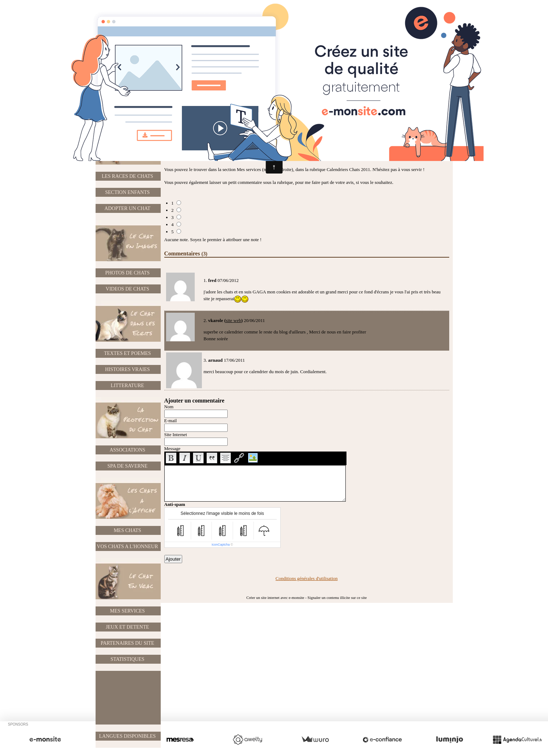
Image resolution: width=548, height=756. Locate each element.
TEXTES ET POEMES (127, 353)
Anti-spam (175, 504)
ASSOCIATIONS (127, 450)
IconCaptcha (221, 545)
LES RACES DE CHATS (127, 176)
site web (234, 320)
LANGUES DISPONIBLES (127, 736)
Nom (169, 407)
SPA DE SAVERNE (127, 466)
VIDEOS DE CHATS (127, 289)
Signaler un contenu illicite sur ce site (337, 598)
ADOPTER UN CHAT (127, 208)
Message (173, 448)
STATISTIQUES (128, 659)
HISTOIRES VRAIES (127, 369)
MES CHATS (128, 530)
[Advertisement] (128, 698)
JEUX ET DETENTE (127, 627)
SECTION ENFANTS (128, 192)
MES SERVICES (127, 611)
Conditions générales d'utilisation (307, 578)
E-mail (171, 421)
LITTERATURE (127, 386)
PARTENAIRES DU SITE (127, 643)
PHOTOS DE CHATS (127, 273)
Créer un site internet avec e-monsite (275, 598)
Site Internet (176, 435)
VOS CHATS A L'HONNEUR (128, 547)
